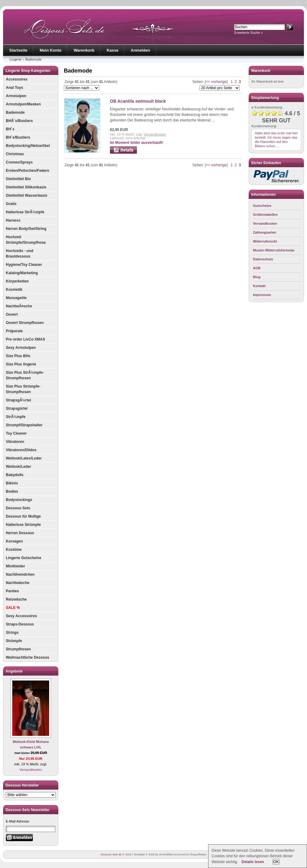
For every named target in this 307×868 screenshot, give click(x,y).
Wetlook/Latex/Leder (24, 458)
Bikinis (12, 483)
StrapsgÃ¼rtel (18, 400)
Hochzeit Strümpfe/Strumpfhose (26, 240)
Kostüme (14, 550)
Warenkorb (84, 50)
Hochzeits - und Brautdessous (19, 254)
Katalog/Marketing (22, 273)
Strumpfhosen (18, 649)
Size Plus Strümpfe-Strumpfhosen (23, 389)
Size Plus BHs (18, 356)
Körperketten (17, 281)
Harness (13, 220)
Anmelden (140, 50)
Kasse (112, 50)
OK (276, 862)
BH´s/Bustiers (18, 137)
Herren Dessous (20, 533)
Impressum (262, 295)
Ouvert (12, 314)
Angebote (14, 671)
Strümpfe (14, 641)
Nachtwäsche (18, 583)
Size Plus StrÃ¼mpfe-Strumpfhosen (25, 375)
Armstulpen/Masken (23, 104)
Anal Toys (14, 88)
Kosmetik (14, 290)
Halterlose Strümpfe (23, 525)
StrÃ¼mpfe (16, 417)
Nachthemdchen (20, 574)
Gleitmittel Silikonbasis (26, 187)
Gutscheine (262, 206)
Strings (12, 633)
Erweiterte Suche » (249, 33)
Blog (257, 277)
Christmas (15, 154)
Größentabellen (265, 215)
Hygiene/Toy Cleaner (24, 265)
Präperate (14, 331)
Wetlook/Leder (18, 467)
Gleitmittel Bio (18, 179)
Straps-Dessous (20, 624)
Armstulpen (16, 96)
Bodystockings (19, 500)
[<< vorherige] (216, 82)
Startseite (18, 50)
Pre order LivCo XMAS (25, 339)
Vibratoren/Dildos (21, 450)
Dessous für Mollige (23, 516)
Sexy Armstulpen (21, 348)
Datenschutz (263, 259)
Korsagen (14, 541)
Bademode (33, 59)
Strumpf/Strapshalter (24, 425)
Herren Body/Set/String (26, 229)
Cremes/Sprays (19, 162)
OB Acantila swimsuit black (138, 101)
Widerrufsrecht (265, 241)
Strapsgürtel (17, 408)
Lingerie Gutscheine (23, 558)
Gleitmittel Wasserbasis (27, 195)
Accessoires (17, 79)
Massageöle (16, 298)
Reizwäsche (16, 599)
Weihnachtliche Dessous (27, 657)
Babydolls (15, 475)
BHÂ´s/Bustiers (19, 121)
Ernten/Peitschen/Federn (27, 171)
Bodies (12, 491)
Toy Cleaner (16, 433)
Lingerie (16, 59)
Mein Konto (51, 50)
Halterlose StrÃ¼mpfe (25, 212)
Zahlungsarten (265, 232)
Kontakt (259, 286)
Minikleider (16, 566)
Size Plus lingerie (21, 364)
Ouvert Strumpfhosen (25, 323)
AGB (257, 268)
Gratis (11, 204)
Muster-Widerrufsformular (274, 250)
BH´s (10, 129)
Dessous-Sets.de (111, 854)
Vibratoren (15, 442)
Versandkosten (31, 770)
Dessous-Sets (18, 508)
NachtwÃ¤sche (19, 306)
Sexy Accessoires (21, 616)
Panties (12, 591)
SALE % (13, 608)
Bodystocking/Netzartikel (28, 146)
